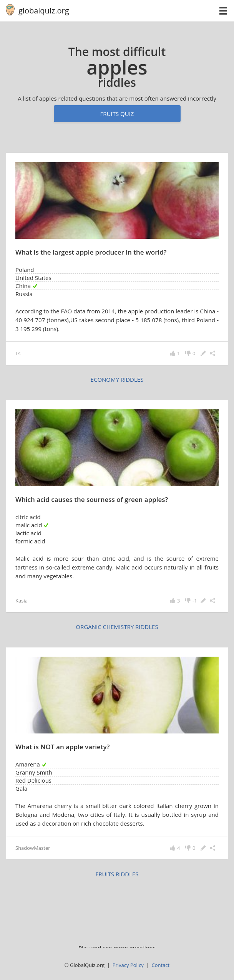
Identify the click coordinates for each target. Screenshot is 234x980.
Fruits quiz (117, 114)
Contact (161, 965)
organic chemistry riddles (117, 627)
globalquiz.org (44, 11)
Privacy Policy (128, 965)
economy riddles (117, 379)
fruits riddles (117, 874)
